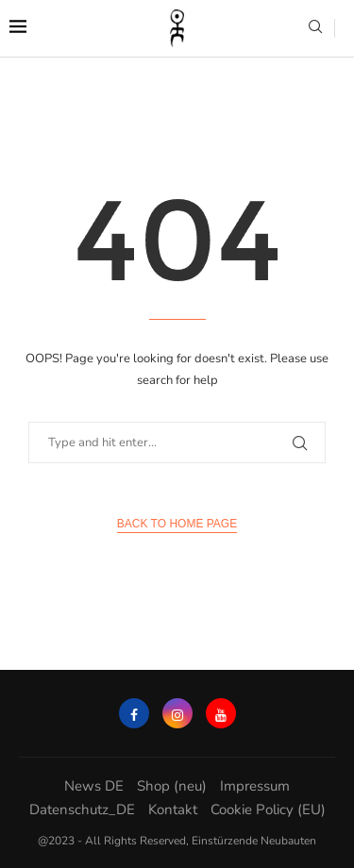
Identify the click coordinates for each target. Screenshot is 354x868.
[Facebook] (134, 713)
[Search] (315, 29)
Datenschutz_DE (82, 810)
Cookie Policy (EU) (268, 810)
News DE (94, 786)
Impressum (255, 786)
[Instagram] (177, 713)
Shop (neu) (172, 786)
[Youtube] (221, 713)
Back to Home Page (177, 524)
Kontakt (173, 810)
